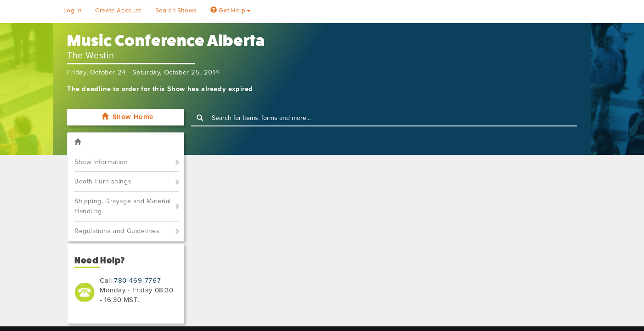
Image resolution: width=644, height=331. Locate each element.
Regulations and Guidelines (117, 231)
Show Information (101, 162)
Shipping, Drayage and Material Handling (123, 206)
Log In (73, 11)
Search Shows (176, 11)
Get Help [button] (230, 11)
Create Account (118, 11)
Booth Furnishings (103, 181)
